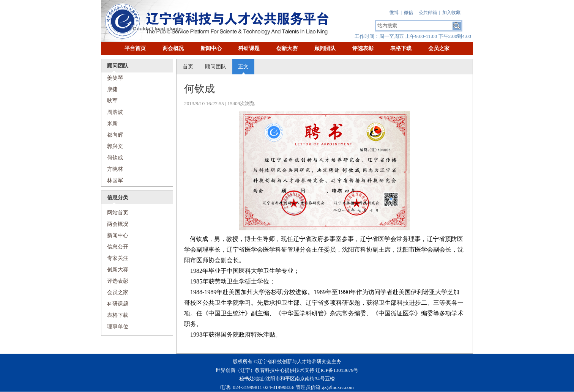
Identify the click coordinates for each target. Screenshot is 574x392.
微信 (408, 13)
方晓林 (115, 169)
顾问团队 (325, 48)
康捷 (112, 89)
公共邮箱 (428, 13)
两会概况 (173, 48)
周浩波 (115, 112)
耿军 (112, 101)
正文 (243, 67)
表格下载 (401, 48)
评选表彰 (363, 48)
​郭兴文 (115, 146)
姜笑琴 (115, 78)
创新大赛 (287, 48)
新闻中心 (211, 48)
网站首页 (115, 213)
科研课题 (249, 48)
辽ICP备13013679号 (337, 370)
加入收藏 (451, 13)
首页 (188, 67)
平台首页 (135, 48)
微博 (394, 13)
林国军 (115, 180)
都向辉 (115, 135)
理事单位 (118, 327)
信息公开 (118, 247)
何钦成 (115, 158)
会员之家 (439, 48)
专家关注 (118, 258)
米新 (112, 124)
